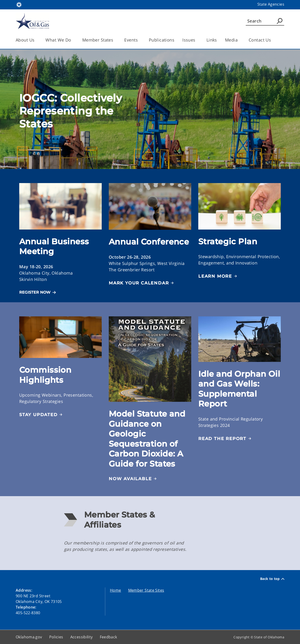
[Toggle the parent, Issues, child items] (197, 40)
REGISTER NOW (35, 292)
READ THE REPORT (222, 439)
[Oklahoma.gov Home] (19, 4)
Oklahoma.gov (29, 637)
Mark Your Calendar (139, 283)
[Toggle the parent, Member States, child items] (115, 40)
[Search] (265, 21)
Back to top (272, 579)
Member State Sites (146, 590)
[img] (150, 359)
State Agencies (271, 4)
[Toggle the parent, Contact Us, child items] (272, 40)
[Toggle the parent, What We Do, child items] (73, 40)
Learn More (215, 276)
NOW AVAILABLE (130, 479)
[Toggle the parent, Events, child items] (139, 40)
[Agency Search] (280, 21)
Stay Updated (38, 415)
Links (212, 40)
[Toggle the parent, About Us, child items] (36, 40)
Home (116, 590)
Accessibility (82, 637)
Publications (162, 40)
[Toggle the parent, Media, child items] (239, 40)
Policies (56, 637)
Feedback (109, 637)
